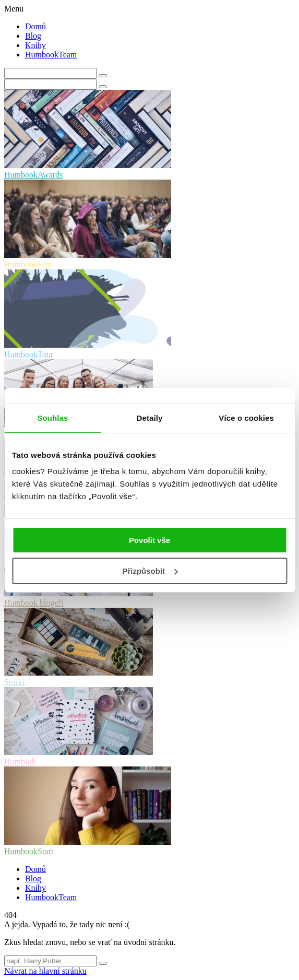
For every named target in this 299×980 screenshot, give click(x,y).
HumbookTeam (51, 55)
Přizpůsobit (150, 571)
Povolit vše (149, 540)
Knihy (35, 45)
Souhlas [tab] (52, 418)
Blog (33, 36)
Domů (35, 26)
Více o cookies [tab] (246, 418)
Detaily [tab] (150, 418)
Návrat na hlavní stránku (45, 971)
